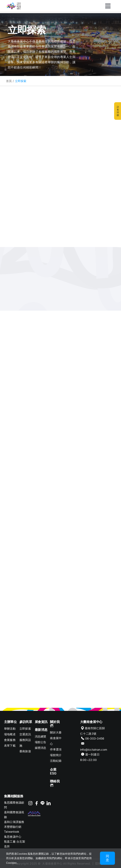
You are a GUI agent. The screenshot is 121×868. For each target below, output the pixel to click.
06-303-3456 (95, 738)
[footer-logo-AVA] (34, 812)
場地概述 (10, 734)
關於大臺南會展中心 (56, 738)
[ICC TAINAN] (13, 4)
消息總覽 (41, 736)
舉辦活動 (10, 729)
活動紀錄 (56, 761)
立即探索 (25, 729)
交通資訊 (25, 734)
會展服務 (10, 740)
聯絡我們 (55, 783)
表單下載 (10, 745)
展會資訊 (41, 722)
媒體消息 (41, 748)
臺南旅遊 (25, 751)
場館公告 (41, 742)
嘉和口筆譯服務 (14, 822)
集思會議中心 (13, 837)
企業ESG (53, 771)
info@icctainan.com (94, 750)
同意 (107, 858)
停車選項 (56, 749)
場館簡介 (56, 755)
